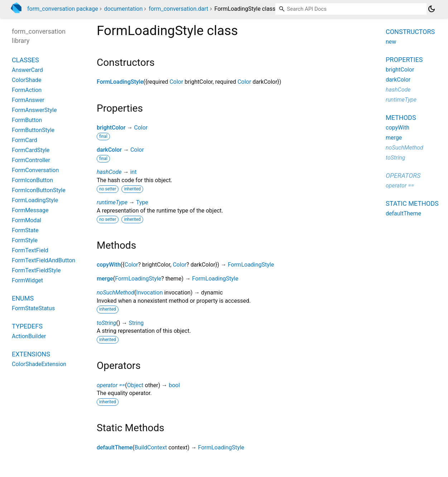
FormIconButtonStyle (39, 190)
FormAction (27, 90)
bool (174, 385)
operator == (111, 385)
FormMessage (30, 210)
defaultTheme (115, 447)
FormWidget (27, 280)
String (136, 323)
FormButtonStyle (33, 130)
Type (142, 202)
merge (105, 279)
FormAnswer (28, 100)
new (391, 42)
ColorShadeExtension (39, 364)
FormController (31, 160)
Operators (403, 176)
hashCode (109, 172)
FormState (25, 230)
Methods (401, 118)
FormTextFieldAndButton (44, 260)
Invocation (149, 293)
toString (106, 323)
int (133, 172)
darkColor (109, 150)
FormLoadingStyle (120, 82)
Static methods (412, 203)
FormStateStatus (33, 308)
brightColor (111, 128)
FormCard (25, 140)
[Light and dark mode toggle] (432, 9)
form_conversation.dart (178, 9)
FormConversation (35, 170)
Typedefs (27, 326)
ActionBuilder (29, 336)
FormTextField (30, 250)
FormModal (27, 220)
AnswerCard (27, 70)
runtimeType (112, 202)
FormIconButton (32, 180)
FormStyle (25, 240)
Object (135, 385)
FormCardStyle (31, 150)
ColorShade (27, 80)
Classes (25, 60)
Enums (23, 298)
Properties (404, 60)
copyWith (109, 265)
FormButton (27, 120)
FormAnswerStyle (34, 110)
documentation (124, 9)
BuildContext (151, 447)
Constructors (410, 32)
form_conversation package (63, 9)
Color (176, 82)
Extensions (31, 354)
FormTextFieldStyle (36, 270)
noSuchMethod (115, 293)
